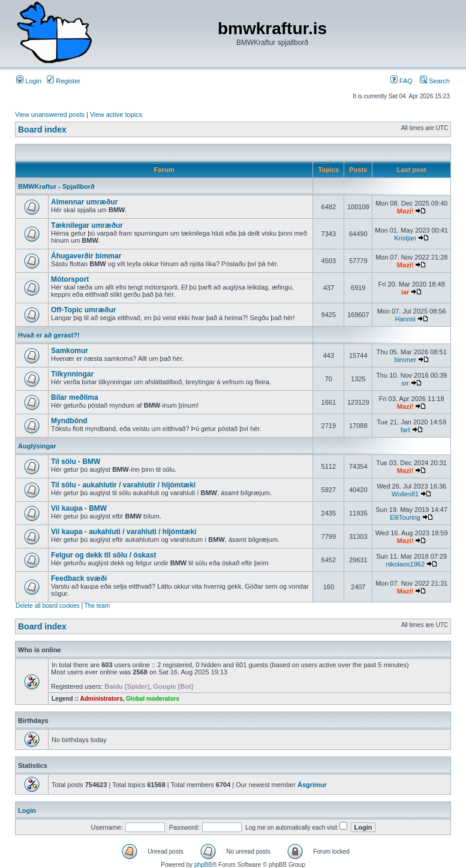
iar (405, 292)
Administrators (101, 699)
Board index (42, 129)
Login (29, 81)
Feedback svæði (79, 578)
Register (64, 81)
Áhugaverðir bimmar (86, 256)
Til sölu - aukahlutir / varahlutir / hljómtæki (123, 485)
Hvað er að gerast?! (49, 335)
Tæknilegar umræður (87, 225)
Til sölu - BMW (76, 462)
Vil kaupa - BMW (79, 508)
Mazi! (405, 211)
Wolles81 (405, 494)
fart (405, 430)
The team (97, 606)
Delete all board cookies (48, 606)
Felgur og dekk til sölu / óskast (103, 555)
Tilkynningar (72, 374)
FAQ (402, 81)
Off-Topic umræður (83, 310)
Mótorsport (70, 279)
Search (435, 81)
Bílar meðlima (75, 397)
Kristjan (405, 238)
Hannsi (405, 319)
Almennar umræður (84, 202)
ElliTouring (405, 517)
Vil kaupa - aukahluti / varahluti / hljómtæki (124, 532)
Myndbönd (69, 421)
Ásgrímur (312, 785)
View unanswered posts (50, 114)
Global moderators (153, 699)
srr (405, 383)
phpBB (203, 865)
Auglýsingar (37, 446)
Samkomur (70, 351)
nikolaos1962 (405, 564)
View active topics (116, 114)
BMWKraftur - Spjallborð (56, 186)
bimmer (405, 360)
